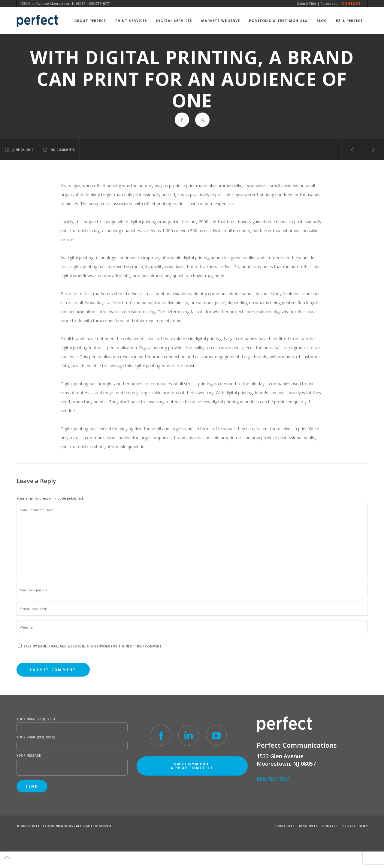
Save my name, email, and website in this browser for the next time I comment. (93, 646)
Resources (329, 3)
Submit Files (307, 3)
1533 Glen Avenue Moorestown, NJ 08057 (53, 3)
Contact (352, 3)
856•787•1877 (99, 3)
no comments (59, 150)
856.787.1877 (273, 779)
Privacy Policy (355, 826)
